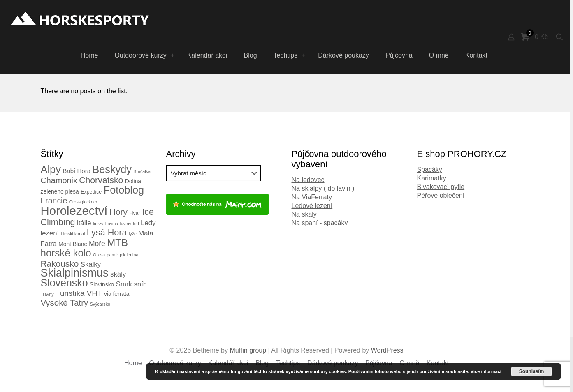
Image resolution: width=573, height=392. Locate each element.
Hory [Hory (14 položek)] (118, 212)
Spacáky (430, 169)
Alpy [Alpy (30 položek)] (51, 169)
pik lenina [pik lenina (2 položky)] (129, 255)
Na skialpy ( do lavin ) (323, 188)
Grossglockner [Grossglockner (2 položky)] (83, 202)
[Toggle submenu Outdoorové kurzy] (173, 55)
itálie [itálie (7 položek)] (84, 223)
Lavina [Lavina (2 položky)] (112, 224)
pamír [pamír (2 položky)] (113, 255)
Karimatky (432, 178)
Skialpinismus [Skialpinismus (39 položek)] (75, 273)
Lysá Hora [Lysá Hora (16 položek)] (107, 232)
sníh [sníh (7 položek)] (140, 284)
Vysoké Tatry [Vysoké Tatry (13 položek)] (65, 303)
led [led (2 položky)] (136, 224)
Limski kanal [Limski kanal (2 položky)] (73, 234)
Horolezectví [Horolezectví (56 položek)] (74, 211)
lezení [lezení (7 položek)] (50, 233)
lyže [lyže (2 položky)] (133, 234)
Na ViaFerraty (312, 197)
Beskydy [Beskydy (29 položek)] (112, 169)
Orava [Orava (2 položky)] (99, 255)
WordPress (387, 350)
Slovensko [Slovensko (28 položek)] (64, 283)
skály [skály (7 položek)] (118, 274)
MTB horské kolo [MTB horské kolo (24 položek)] (85, 248)
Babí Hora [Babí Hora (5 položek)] (77, 171)
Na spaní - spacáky (320, 223)
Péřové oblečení (441, 195)
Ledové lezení (312, 206)
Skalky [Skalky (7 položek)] (91, 264)
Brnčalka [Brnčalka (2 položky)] (142, 171)
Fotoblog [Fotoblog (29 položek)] (124, 190)
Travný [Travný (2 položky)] (47, 294)
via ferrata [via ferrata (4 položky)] (117, 294)
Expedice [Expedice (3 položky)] (91, 192)
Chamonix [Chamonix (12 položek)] (59, 180)
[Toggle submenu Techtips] (304, 55)
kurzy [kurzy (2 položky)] (98, 224)
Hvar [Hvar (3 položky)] (135, 213)
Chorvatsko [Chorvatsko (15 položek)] (101, 180)
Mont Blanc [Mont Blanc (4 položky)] (73, 244)
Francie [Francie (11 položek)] (54, 201)
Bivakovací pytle (441, 187)
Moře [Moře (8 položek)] (97, 244)
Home (133, 363)
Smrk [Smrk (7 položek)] (124, 284)
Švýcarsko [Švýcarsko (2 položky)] (100, 304)
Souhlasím (532, 371)
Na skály (304, 214)
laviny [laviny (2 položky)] (126, 224)
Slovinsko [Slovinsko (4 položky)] (102, 284)
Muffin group (248, 350)
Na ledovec (308, 180)
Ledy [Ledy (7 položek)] (148, 223)
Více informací (486, 371)
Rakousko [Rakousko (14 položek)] (60, 264)
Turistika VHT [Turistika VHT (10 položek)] (79, 293)
